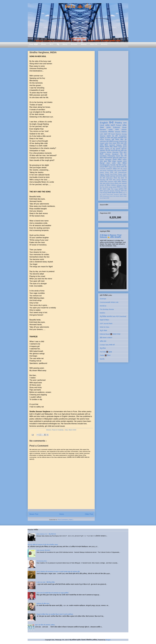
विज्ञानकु (102, 163)
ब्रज (126, 191)
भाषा (125, 156)
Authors (74, 44)
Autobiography (105, 165)
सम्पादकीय (121, 138)
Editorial (117, 127)
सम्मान (108, 163)
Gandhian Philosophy (107, 156)
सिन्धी (112, 172)
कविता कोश (103, 341)
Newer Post (34, 514)
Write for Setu (104, 327)
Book (124, 127)
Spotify (102, 359)
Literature (111, 182)
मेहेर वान (123, 154)
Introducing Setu (42, 561)
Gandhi (107, 174)
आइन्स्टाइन (113, 176)
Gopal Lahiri (104, 143)
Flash (120, 147)
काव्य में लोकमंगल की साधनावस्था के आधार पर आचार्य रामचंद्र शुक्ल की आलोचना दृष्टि (58, 572)
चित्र (101, 158)
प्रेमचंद (118, 167)
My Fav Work (104, 187)
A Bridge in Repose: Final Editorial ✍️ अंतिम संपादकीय (111, 236)
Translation (123, 136)
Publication (109, 178)
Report (120, 174)
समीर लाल (124, 150)
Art (106, 138)
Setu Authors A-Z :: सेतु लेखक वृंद (46, 534)
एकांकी (121, 195)
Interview (103, 141)
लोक (101, 183)
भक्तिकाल (124, 182)
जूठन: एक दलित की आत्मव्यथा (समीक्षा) (45, 625)
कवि (116, 136)
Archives (104, 44)
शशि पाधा (118, 150)
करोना (114, 163)
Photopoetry (106, 196)
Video (125, 174)
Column (119, 170)
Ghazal (121, 141)
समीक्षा (124, 125)
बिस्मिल (125, 163)
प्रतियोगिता (103, 176)
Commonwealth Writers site (109, 302)
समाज (101, 191)
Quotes (112, 191)
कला (119, 169)
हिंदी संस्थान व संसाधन (106, 338)
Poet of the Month (115, 196)
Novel (118, 156)
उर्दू (117, 165)
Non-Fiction (114, 174)
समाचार (115, 147)
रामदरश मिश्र (103, 182)
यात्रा (120, 165)
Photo (107, 172)
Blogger (108, 640)
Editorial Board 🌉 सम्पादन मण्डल (110, 334)
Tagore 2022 (112, 167)
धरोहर (102, 145)
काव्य (125, 123)
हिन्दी (111, 123)
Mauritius (103, 180)
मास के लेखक (103, 198)
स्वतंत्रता (113, 185)
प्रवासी (115, 159)
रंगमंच (117, 193)
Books (44, 44)
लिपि (125, 189)
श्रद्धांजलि (124, 170)
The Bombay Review (107, 309)
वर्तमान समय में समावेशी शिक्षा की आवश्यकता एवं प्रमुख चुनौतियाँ (52, 593)
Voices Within (121, 132)
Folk (101, 193)
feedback (116, 195)
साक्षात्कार (103, 150)
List (101, 134)
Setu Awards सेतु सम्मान (43, 550)
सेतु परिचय (103, 348)
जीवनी (105, 158)
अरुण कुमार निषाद (105, 161)
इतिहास (115, 169)
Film (112, 189)
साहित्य (120, 159)
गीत (107, 150)
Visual (112, 183)
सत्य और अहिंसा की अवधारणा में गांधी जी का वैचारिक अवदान (43, 545)
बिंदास (106, 145)
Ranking (118, 191)
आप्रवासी (124, 183)
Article (124, 130)
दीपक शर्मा (110, 138)
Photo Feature (105, 140)
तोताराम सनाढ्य (123, 196)
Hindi (102, 125)
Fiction (119, 125)
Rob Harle (113, 143)
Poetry (118, 123)
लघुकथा (102, 138)
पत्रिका (125, 195)
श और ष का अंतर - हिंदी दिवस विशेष (46, 582)
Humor (124, 185)
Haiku (125, 159)
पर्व (126, 178)
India (110, 130)
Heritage (119, 185)
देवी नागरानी (111, 150)
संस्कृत (114, 161)
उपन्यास (102, 185)
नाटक (111, 180)
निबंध (111, 147)
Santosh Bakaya (115, 145)
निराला (115, 178)
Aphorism (106, 191)
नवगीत (125, 187)
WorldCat (103, 306)
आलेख (107, 125)
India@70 (109, 169)
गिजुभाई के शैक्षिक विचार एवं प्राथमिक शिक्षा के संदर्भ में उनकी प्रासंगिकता (55, 614)
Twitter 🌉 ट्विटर (105, 355)
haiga (116, 189)
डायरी (122, 191)
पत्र (122, 156)
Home (62, 514)
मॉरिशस (125, 176)
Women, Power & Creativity (55, 430)
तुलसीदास (121, 189)
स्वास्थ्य (108, 183)
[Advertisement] (113, 84)
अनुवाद (115, 138)
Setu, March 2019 (71, 430)
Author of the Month (113, 149)
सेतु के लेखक (103, 331)
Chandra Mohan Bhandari (109, 152)
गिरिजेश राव (120, 187)
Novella (113, 165)
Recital (105, 193)
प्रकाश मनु (110, 136)
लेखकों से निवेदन (104, 320)
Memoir (124, 149)
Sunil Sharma (116, 134)
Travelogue (110, 170)
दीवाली (113, 193)
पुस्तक (109, 127)
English (104, 123)
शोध (126, 141)
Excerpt (116, 141)
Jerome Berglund (112, 154)
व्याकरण (105, 189)
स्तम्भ (117, 130)
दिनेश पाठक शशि (122, 143)
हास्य (114, 180)
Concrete (103, 169)
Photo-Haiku (110, 195)
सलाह (104, 183)
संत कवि (102, 178)
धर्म (105, 185)
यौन (101, 189)
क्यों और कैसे (119, 176)
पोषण (119, 163)
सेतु (58, 44)
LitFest (118, 180)
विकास (120, 193)
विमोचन (109, 185)
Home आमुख (33, 44)
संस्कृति (108, 176)
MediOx (102, 313)
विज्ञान (106, 167)
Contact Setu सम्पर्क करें (107, 345)
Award (102, 172)
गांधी (115, 170)
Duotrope (103, 299)
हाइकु (109, 189)
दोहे (107, 180)
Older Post (89, 514)
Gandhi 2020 (122, 161)
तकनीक (109, 193)
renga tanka (113, 187)
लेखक (102, 127)
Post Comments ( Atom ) (66, 520)
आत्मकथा (110, 158)
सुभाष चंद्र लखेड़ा (118, 158)
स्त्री (116, 172)
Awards (84, 44)
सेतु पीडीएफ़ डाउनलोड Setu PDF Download (113, 316)
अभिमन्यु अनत (118, 183)
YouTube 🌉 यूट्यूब (106, 352)
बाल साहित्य (110, 141)
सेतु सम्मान (121, 178)
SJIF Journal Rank (106, 324)
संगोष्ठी (108, 198)
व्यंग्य (125, 138)
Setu (51, 44)
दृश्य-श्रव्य (124, 180)
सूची (113, 140)
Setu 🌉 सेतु (78, 6)
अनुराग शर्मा (107, 134)
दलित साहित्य (118, 182)
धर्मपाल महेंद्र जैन (121, 140)
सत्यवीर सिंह (123, 167)
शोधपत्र (111, 132)
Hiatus (65, 44)
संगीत (101, 196)
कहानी (113, 125)
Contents (104, 132)
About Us (94, 44)
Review (103, 130)
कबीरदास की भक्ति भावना (43, 604)
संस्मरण (107, 147)
